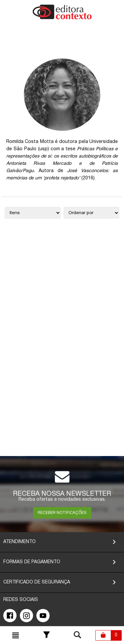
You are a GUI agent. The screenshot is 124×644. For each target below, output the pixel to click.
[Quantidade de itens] (33, 213)
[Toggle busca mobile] (16, 635)
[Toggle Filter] (47, 635)
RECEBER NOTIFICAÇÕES (62, 513)
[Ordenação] (92, 213)
